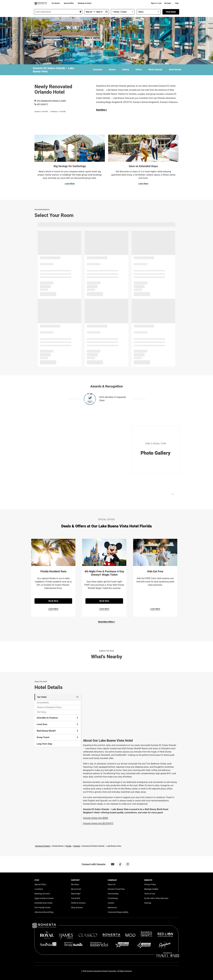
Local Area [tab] (58, 724)
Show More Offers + (107, 622)
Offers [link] (139, 70)
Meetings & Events (85, 3)
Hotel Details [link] (175, 70)
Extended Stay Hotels (43, 903)
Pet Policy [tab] (42, 712)
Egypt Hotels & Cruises (44, 898)
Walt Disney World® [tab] (58, 731)
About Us (112, 884)
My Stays (168, 3)
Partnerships (113, 894)
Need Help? (76, 894)
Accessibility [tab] (43, 703)
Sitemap (148, 903)
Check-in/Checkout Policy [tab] (49, 707)
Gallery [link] (126, 70)
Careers (111, 903)
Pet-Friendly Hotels (42, 908)
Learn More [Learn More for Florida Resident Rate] (53, 609)
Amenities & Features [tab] (58, 718)
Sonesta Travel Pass (116, 889)
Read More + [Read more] (101, 110)
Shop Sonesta (77, 908)
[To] (100, 12)
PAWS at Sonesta (78, 903)
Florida (68, 846)
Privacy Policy (150, 884)
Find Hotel (171, 12)
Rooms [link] (112, 70)
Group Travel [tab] (58, 737)
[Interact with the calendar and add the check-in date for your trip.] (106, 12)
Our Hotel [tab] (58, 697)
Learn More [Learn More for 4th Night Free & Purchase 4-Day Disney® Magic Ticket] (104, 609)
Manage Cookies (151, 889)
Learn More (70, 184)
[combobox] (58, 12)
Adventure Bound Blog (44, 912)
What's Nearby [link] (155, 70)
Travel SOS (76, 898)
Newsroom (112, 908)
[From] (89, 12)
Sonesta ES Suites (43, 846)
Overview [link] (98, 70)
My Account (76, 889)
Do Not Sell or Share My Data (156, 898)
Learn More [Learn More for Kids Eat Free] (155, 609)
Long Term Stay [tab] (44, 744)
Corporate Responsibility (118, 912)
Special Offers (69, 3)
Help (177, 3)
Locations (39, 889)
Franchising (113, 898)
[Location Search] (58, 12)
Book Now (53, 601)
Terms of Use (150, 894)
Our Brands (56, 3)
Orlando (77, 846)
